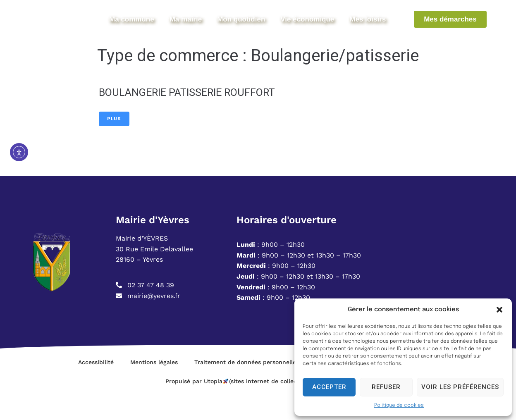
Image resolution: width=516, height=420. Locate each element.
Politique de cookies (399, 406)
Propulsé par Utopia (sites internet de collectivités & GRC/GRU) (258, 406)
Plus (114, 144)
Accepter (329, 387)
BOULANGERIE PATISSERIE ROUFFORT (197, 117)
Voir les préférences (460, 387)
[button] (499, 310)
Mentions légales (154, 387)
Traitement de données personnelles (247, 387)
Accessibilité (96, 387)
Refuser (386, 387)
